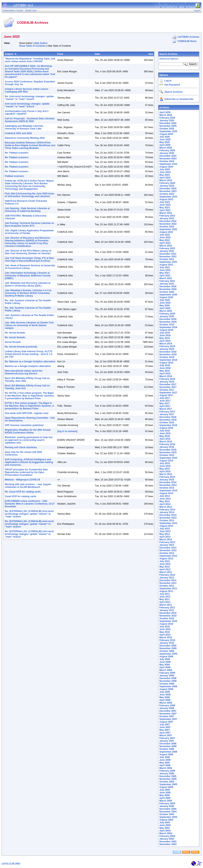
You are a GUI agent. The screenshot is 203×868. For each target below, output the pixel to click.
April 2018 (165, 374)
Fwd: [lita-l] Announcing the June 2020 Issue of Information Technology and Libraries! (29, 195)
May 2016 (164, 436)
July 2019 (165, 333)
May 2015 (164, 469)
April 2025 (165, 145)
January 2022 (167, 251)
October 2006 (167, 749)
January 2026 (167, 121)
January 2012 (167, 578)
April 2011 (165, 602)
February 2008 (167, 706)
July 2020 (165, 300)
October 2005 (167, 782)
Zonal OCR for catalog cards (21, 496)
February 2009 (167, 673)
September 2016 (168, 425)
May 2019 (164, 338)
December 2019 (168, 319)
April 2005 (165, 798)
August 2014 (166, 493)
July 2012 (165, 561)
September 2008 (168, 686)
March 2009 (166, 670)
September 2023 (168, 197)
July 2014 (165, 496)
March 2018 (166, 376)
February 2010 (167, 640)
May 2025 (164, 142)
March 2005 (166, 801)
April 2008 (165, 700)
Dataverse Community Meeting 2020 (25, 138)
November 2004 (168, 812)
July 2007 (165, 725)
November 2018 (168, 355)
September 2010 (168, 621)
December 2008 (168, 678)
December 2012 (168, 548)
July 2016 (165, 431)
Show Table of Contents (32, 46)
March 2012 (166, 572)
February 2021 (167, 281)
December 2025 (168, 123)
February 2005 (167, 803)
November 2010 (168, 616)
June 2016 (165, 433)
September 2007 (168, 719)
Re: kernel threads (15, 333)
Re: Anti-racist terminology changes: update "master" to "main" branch (29, 98)
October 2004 (167, 814)
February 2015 (167, 477)
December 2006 (168, 744)
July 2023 (165, 202)
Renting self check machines (21, 447)
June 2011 (165, 597)
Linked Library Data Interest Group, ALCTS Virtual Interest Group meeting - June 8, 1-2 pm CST (29, 354)
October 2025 (167, 129)
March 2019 (166, 344)
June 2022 (165, 238)
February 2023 (167, 216)
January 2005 (167, 806)
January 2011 (167, 610)
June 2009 (165, 662)
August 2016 (166, 428)
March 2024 (166, 180)
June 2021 (165, 270)
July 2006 (165, 757)
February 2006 (167, 771)
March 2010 (166, 637)
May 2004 (164, 828)
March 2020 (166, 311)
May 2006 (164, 763)
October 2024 (167, 161)
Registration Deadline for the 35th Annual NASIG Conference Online (28, 431)
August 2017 (166, 395)
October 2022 (167, 227)
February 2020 (167, 314)
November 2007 (168, 714)
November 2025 (168, 126)
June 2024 (165, 172)
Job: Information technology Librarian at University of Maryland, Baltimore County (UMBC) (28, 276)
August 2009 (166, 657)
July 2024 (165, 169)
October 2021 (167, 259)
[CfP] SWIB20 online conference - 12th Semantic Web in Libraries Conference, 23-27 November (30, 504)
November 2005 (168, 779)
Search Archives (168, 54)
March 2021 (166, 278)
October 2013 (167, 520)
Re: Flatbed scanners (17, 153)
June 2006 (165, 760)
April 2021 (165, 276)
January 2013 (167, 545)
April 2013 (165, 537)
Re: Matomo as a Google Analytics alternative (30, 362)
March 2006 (166, 768)
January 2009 (167, 676)
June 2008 (165, 695)
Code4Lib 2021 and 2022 (18, 133)
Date (97, 54)
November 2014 (168, 485)
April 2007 (165, 733)
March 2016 (166, 442)
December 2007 (168, 711)
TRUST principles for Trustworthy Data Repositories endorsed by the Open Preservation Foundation (26, 472)
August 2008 (166, 689)
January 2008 (167, 708)
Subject (9, 54)
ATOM (177, 852)
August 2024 (166, 167)
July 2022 (165, 235)
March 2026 (166, 115)
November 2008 (168, 681)
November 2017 (168, 387)
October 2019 (167, 325)
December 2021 (168, 254)
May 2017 (164, 403)
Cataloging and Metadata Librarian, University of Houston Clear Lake (24, 127)
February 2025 (167, 150)
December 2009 (168, 646)
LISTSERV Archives (188, 37)
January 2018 (167, 382)
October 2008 (167, 684)
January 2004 (167, 839)
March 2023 (166, 213)
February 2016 (167, 444)
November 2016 (168, 420)
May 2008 (164, 697)
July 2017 (165, 398)
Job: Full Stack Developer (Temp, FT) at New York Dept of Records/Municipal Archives (29, 259)
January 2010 (167, 643)
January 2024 (167, 186)
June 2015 (165, 466)
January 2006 (167, 774)
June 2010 (165, 629)
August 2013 (166, 526)
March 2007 (166, 735)
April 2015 (165, 472)
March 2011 (166, 605)
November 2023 (168, 191)
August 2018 (166, 363)
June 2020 (165, 303)
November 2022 (168, 224)
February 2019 (167, 346)
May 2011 (164, 599)
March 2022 (166, 246)
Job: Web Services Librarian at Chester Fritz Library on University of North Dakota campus (29, 325)
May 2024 (164, 175)
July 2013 (165, 529)
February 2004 (167, 836)
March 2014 (166, 507)
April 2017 (165, 406)
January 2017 (167, 414)
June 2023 (165, 205)
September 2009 (168, 654)
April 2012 (165, 569)
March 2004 (166, 833)
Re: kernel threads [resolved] (21, 347)
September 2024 (168, 164)
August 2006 (166, 754)
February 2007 (167, 738)
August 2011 (166, 591)
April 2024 (165, 178)
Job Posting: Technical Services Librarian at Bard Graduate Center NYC (29, 224)
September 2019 (168, 327)
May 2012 (164, 567)
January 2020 (167, 316)
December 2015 (168, 450)
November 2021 (168, 257)
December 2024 (168, 156)
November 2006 (168, 746)
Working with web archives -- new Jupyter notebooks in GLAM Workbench (28, 486)
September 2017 (168, 393)
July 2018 (165, 365)
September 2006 (168, 752)
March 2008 (166, 703)
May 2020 (164, 306)
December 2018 (168, 352)
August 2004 (166, 820)
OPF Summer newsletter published (24, 425)
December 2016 (168, 417)
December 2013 (168, 515)
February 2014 (167, 510)
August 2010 (166, 624)
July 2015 (165, 463)
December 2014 (168, 482)
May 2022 (164, 240)
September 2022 (168, 229)
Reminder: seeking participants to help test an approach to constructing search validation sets (29, 440)
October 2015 (167, 455)
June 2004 (165, 825)
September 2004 (168, 817)
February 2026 (167, 118)
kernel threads (13, 342)
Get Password (172, 85)
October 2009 (167, 651)
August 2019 (166, 330)
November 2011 (168, 583)
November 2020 (168, 289)
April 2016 (165, 439)
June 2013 (165, 531)
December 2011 (168, 580)
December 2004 (168, 809)
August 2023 (166, 199)
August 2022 (166, 232)
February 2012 (167, 575)
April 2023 (165, 210)
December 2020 (168, 286)
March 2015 (166, 474)
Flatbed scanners (14, 176)
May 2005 (164, 795)
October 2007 (167, 716)
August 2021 (166, 265)
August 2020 (166, 297)
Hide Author (41, 43)
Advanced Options (169, 59)
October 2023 (167, 194)
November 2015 (168, 452)
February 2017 (167, 412)
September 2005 (168, 784)
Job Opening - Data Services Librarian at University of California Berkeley (27, 210)
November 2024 (168, 159)
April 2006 (165, 765)
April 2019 (165, 341)
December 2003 (168, 842)
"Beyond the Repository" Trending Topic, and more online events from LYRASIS (30, 60)
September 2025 (168, 131)
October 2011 (167, 586)
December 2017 (168, 384)
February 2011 (167, 608)
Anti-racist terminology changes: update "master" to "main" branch (27, 105)
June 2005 (165, 793)
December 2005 (168, 776)
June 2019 (165, 335)
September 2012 (168, 556)
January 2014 (167, 512)
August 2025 (166, 134)
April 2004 (165, 831)
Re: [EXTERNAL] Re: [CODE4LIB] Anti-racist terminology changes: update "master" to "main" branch (29, 514)
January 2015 (167, 480)
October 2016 (167, 423)
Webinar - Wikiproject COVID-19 (22, 480)
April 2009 (165, 667)
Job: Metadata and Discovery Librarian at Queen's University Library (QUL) (28, 284)
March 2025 (166, 148)
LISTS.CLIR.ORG (11, 864)
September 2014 (168, 491)
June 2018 (165, 368)
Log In (168, 81)
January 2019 (167, 349)
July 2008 (165, 692)
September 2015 (168, 458)
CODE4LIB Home (187, 41)
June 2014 (165, 499)
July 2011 (165, 594)
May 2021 (164, 273)
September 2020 (168, 295)
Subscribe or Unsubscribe (179, 99)
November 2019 (168, 322)
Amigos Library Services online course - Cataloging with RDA (27, 90)
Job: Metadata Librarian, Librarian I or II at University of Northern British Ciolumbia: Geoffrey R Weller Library (28, 293)
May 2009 (164, 665)
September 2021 (168, 262)
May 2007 (164, 730)
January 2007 (167, 741)
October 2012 (167, 553)
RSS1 (186, 852)
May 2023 (164, 208)
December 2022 (168, 221)
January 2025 (167, 153)
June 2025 (165, 140)
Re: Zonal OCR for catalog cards (23, 492)
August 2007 (166, 722)
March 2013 (166, 540)
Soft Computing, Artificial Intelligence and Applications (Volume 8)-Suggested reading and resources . (29, 462)
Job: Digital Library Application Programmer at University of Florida (29, 232)
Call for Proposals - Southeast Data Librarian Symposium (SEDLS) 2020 (30, 120)
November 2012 (168, 550)
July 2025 (165, 137)
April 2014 (165, 504)
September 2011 (168, 589)
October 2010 (167, 618)
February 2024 (167, 183)
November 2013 (168, 518)
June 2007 (165, 727)
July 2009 (165, 659)
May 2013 (164, 534)
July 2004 (165, 823)
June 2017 (165, 401)
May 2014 (164, 501)
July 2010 (165, 627)
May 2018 (164, 371)
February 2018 (167, 379)
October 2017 (167, 390)
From (60, 54)
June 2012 (165, 564)
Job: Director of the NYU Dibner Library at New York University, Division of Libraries (28, 252)
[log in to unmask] (67, 431)
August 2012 (166, 559)
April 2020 (165, 308)
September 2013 (168, 523)
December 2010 (168, 613)
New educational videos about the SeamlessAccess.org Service (24, 372)
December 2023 (168, 189)
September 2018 (168, 360)
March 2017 (166, 409)
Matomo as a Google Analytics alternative (28, 366)
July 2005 (165, 790)
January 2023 (167, 218)
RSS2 (195, 852)
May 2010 (164, 632)
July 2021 (165, 267)
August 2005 (166, 787)
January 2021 (167, 284)
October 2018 (167, 357)
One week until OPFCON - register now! (27, 413)
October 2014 (167, 488)
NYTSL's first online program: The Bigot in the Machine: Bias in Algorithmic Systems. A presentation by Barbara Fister (29, 406)
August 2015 (166, 461)
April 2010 (165, 635)
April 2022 (165, 243)
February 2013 (167, 542)
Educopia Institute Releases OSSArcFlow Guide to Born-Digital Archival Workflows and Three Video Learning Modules (30, 145)
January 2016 (167, 447)
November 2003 (168, 844)
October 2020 (167, 292)
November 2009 (168, 648)
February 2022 (167, 248)
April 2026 (165, 112)
